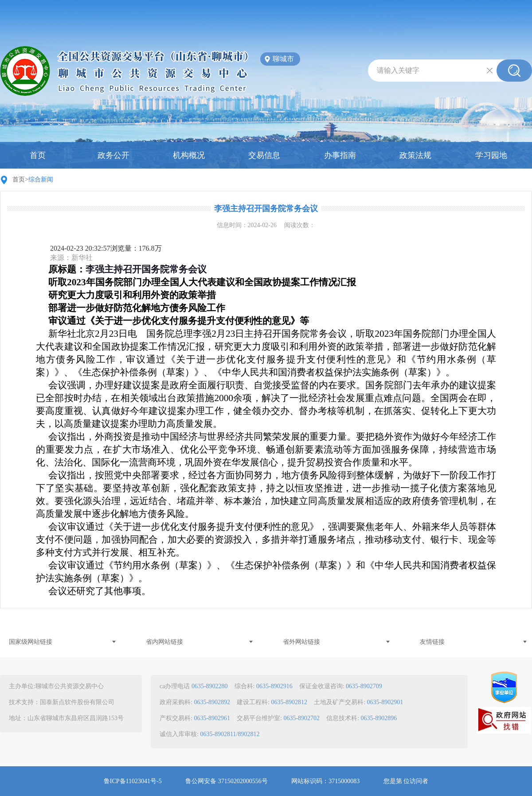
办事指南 (340, 155)
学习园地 (491, 155)
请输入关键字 (398, 70)
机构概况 (189, 155)
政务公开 (113, 155)
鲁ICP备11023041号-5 (133, 781)
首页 (38, 155)
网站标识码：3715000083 (325, 781)
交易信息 (264, 155)
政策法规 (415, 155)
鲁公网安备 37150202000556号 (227, 781)
